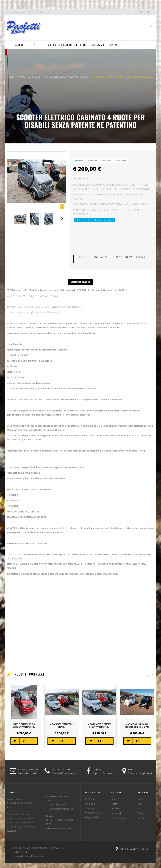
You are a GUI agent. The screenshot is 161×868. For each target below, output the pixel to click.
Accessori (116, 810)
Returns (141, 795)
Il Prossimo (62, 219)
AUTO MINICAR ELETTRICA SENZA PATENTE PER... (99, 722)
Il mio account (20, 12)
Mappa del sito (93, 814)
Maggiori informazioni (80, 278)
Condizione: (79, 178)
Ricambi (115, 805)
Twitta (79, 160)
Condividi (92, 160)
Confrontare (45, 12)
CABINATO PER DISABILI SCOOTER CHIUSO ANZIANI (137, 722)
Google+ (107, 160)
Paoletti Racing (39, 844)
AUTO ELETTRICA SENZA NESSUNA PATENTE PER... (24, 722)
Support (142, 810)
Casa (11, 77)
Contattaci (90, 795)
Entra (9, 12)
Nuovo (115, 795)
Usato (114, 800)
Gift (139, 800)
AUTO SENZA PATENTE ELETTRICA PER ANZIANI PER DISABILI (117, 253)
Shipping (142, 814)
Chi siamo (90, 800)
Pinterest (121, 160)
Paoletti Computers (35, 852)
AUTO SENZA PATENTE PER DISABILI (62, 722)
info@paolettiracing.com (62, 805)
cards (140, 805)
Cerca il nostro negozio (132, 846)
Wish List (33, 12)
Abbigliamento (119, 814)
